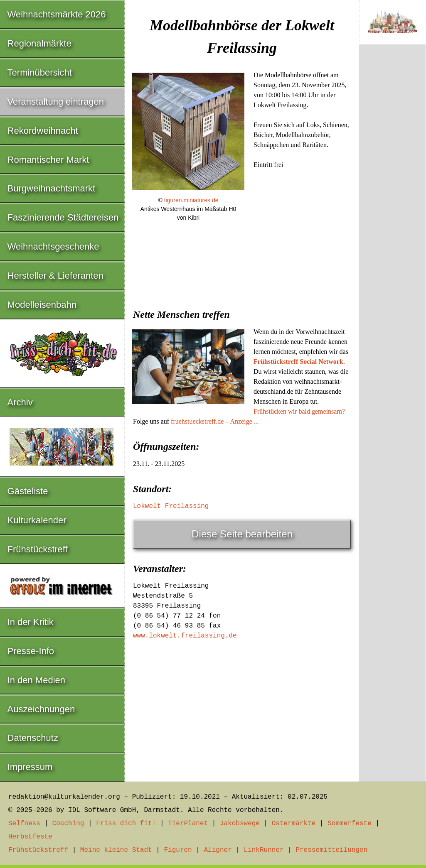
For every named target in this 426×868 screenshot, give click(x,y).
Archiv (20, 402)
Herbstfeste (30, 837)
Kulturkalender (37, 520)
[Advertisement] (242, 292)
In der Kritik (31, 622)
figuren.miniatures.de (191, 200)
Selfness (24, 824)
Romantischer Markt (48, 160)
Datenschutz (33, 738)
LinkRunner (264, 850)
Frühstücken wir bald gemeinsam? (299, 411)
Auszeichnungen (41, 709)
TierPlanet (188, 824)
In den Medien (36, 680)
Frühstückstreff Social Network (298, 362)
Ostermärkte (294, 824)
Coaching (68, 824)
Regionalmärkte (39, 43)
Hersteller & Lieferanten (55, 276)
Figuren (178, 850)
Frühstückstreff (38, 549)
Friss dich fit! (126, 824)
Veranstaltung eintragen (56, 102)
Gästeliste (28, 491)
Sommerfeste (350, 824)
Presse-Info (31, 651)
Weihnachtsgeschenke (53, 246)
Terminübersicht (40, 72)
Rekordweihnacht (43, 131)
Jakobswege (240, 824)
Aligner (218, 850)
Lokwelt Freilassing (171, 506)
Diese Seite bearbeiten (242, 534)
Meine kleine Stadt (116, 850)
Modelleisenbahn (42, 305)
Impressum (30, 767)
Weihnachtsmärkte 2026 (57, 14)
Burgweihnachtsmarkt (52, 188)
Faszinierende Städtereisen (63, 217)
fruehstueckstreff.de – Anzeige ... (215, 421)
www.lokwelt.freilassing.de (185, 636)
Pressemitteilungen (331, 850)
